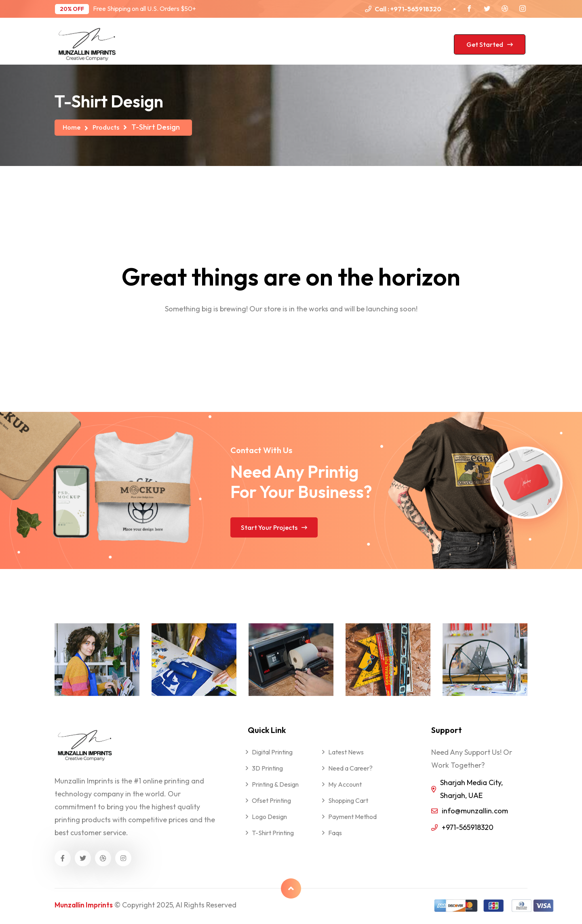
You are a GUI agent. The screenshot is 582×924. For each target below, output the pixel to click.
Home (73, 127)
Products (110, 127)
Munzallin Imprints (85, 905)
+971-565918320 (416, 9)
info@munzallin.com (475, 811)
